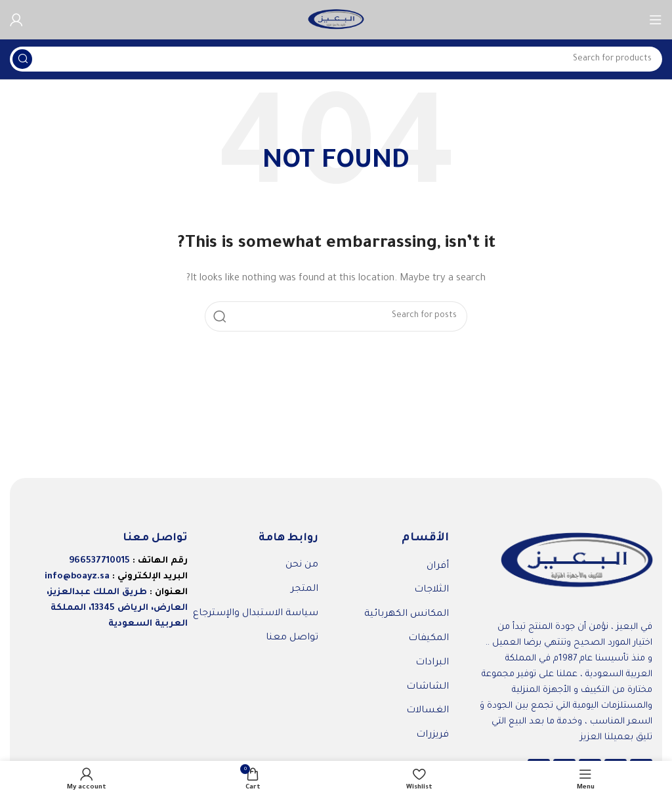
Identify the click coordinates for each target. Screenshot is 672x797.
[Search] (336, 59)
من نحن (302, 565)
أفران (438, 567)
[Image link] (577, 562)
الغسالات (428, 711)
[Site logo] (336, 20)
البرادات (432, 663)
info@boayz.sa (77, 577)
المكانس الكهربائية (407, 614)
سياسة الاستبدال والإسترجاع (256, 614)
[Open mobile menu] (656, 20)
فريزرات (432, 735)
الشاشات (428, 687)
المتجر (304, 590)
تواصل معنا (292, 638)
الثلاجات (431, 590)
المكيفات (429, 639)
